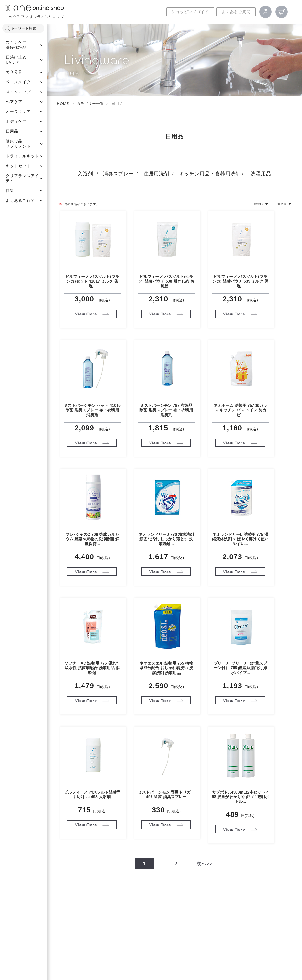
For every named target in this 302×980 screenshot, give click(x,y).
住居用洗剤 (156, 174)
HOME (63, 103)
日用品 (117, 103)
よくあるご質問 (236, 12)
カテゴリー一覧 (90, 103)
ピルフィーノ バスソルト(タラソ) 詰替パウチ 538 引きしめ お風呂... (166, 281)
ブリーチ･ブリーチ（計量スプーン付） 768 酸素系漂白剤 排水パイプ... (240, 668)
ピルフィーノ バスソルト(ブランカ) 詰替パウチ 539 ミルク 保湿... (240, 281)
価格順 (282, 204)
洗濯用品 (261, 174)
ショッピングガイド (190, 12)
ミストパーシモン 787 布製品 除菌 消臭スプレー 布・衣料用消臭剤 (166, 410)
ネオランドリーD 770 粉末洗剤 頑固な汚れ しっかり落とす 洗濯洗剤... (166, 539)
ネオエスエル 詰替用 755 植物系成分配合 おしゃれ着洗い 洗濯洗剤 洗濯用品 (166, 668)
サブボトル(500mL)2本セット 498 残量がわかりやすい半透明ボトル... (240, 797)
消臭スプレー (118, 174)
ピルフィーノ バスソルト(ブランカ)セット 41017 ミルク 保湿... (92, 281)
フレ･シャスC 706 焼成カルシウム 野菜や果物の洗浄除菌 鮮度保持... (92, 539)
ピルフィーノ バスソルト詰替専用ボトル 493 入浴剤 (92, 795)
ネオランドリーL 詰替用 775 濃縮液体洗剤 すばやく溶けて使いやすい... (240, 539)
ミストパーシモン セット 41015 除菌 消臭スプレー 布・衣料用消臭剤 (92, 410)
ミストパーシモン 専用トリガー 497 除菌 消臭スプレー (166, 795)
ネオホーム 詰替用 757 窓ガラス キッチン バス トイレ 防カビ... (240, 410)
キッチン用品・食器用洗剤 (210, 174)
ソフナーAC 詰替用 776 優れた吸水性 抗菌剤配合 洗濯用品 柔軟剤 (92, 668)
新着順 (259, 204)
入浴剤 (85, 174)
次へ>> (205, 864)
